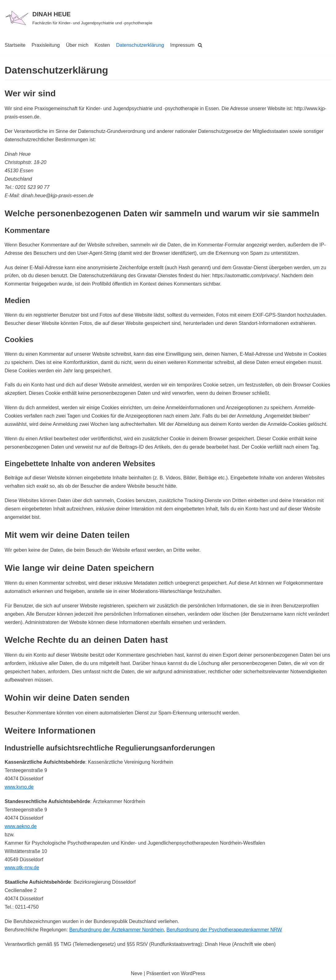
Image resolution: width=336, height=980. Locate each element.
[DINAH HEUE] (79, 18)
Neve (137, 973)
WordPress (193, 973)
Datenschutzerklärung (140, 45)
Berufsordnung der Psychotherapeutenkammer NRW (224, 930)
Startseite (15, 45)
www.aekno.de (21, 826)
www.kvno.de (19, 787)
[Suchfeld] (200, 45)
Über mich (77, 45)
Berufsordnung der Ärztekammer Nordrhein (117, 930)
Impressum (182, 45)
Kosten (102, 45)
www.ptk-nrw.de (22, 868)
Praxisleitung (46, 45)
